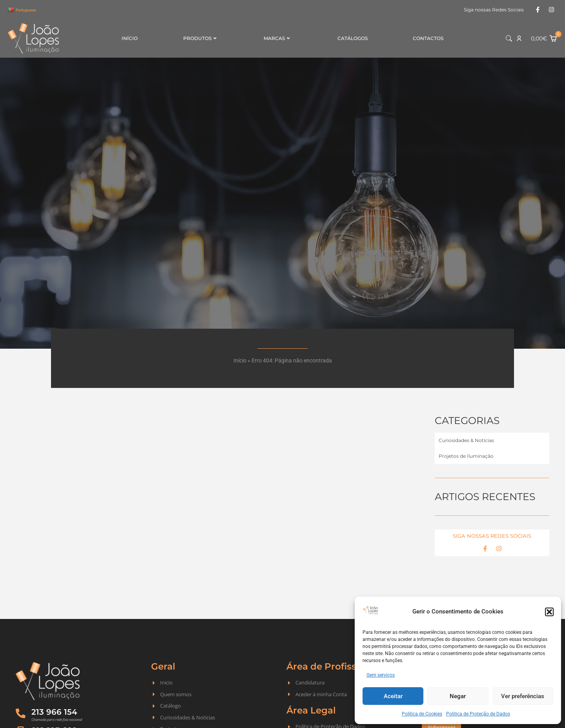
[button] (549, 612)
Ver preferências (523, 696)
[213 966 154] (21, 713)
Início (130, 38)
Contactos (428, 38)
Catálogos (353, 38)
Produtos (200, 38)
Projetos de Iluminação (466, 456)
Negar (458, 696)
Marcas (277, 38)
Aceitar (393, 696)
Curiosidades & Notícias (466, 440)
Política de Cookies (422, 714)
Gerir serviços (381, 675)
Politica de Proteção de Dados (478, 714)
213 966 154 (54, 712)
